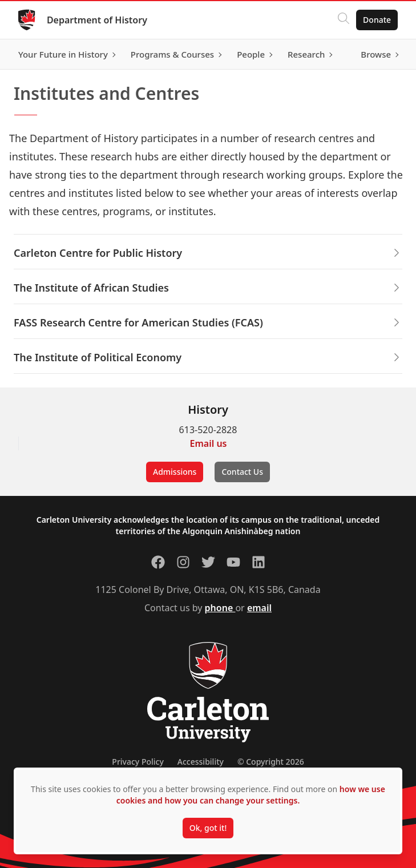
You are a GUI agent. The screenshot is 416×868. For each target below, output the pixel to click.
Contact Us (242, 472)
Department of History (97, 20)
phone (220, 608)
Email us (209, 443)
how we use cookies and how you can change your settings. (251, 795)
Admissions (175, 472)
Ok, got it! (208, 828)
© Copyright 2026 (271, 762)
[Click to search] (344, 20)
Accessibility (201, 762)
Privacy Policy (138, 762)
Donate (377, 20)
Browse (376, 54)
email (259, 608)
